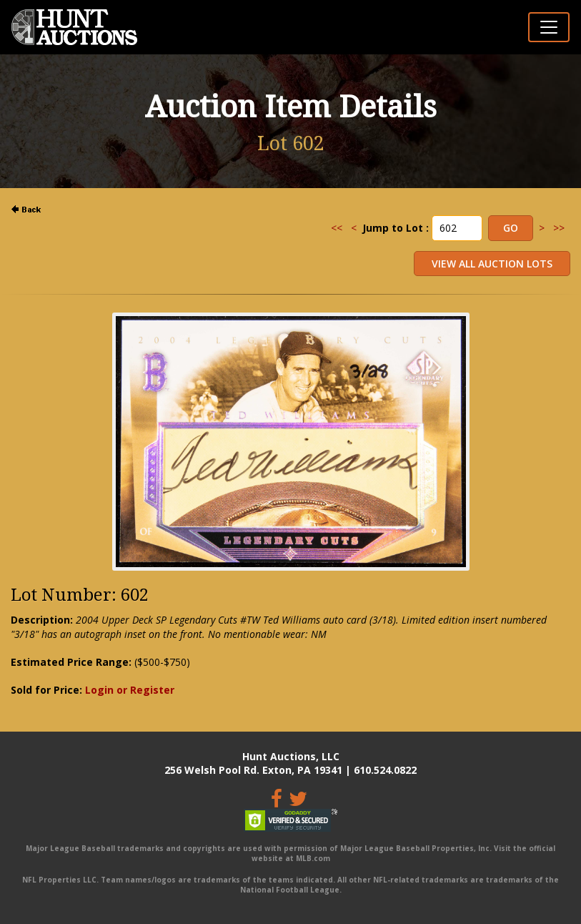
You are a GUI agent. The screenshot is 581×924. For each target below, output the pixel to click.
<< (337, 228)
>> (559, 228)
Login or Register (130, 690)
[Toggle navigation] (549, 27)
